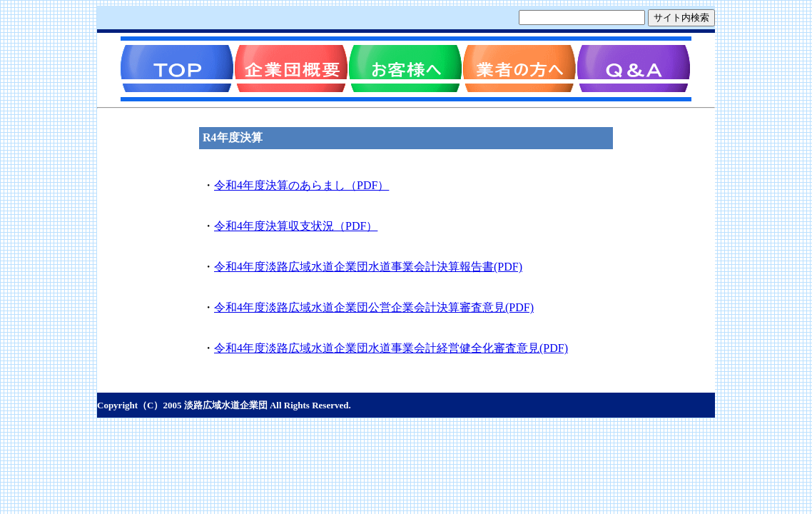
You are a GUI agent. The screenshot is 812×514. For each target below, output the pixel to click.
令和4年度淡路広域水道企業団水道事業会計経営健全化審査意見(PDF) (391, 348)
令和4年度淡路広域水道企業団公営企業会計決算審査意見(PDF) (374, 307)
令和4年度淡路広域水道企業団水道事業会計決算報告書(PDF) (368, 267)
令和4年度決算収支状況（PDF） (296, 226)
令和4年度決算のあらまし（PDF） (301, 185)
